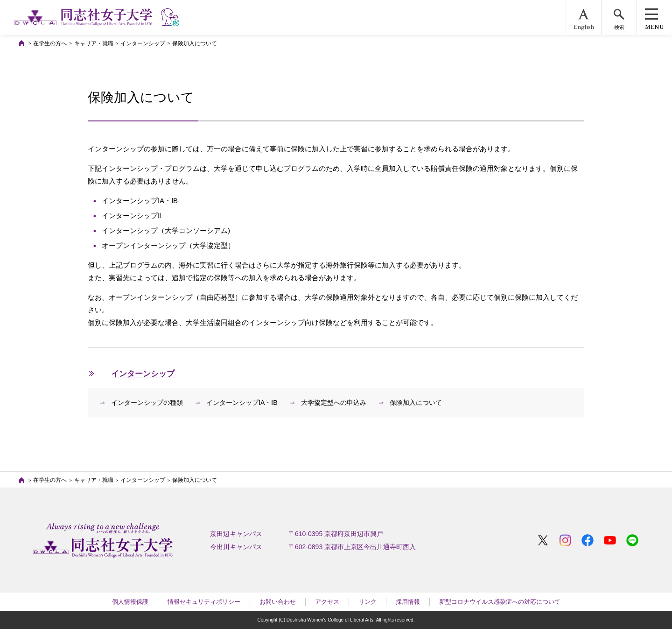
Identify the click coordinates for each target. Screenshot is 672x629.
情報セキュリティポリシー (204, 602)
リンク (367, 602)
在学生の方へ (50, 43)
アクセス (327, 602)
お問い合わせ (278, 602)
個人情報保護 (130, 602)
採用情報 (408, 602)
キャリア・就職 (94, 43)
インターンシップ (143, 43)
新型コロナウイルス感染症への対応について (500, 602)
